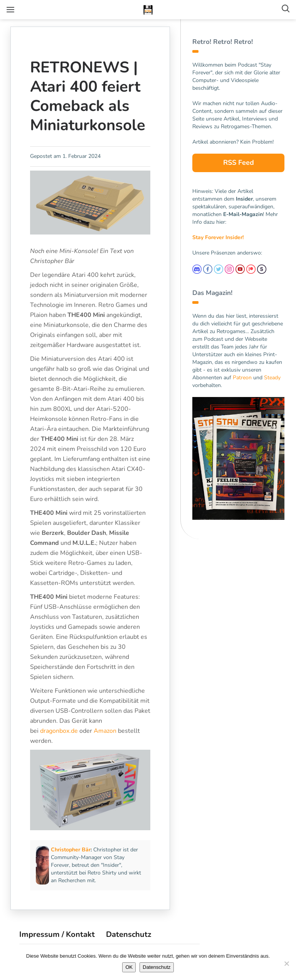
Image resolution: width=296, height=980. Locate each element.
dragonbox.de (60, 739)
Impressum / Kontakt (57, 941)
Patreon (242, 378)
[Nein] (286, 963)
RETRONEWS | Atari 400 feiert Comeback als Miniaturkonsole (89, 96)
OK (129, 967)
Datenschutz (129, 941)
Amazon (106, 739)
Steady (272, 378)
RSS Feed (239, 162)
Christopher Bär (72, 857)
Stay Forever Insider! (218, 237)
